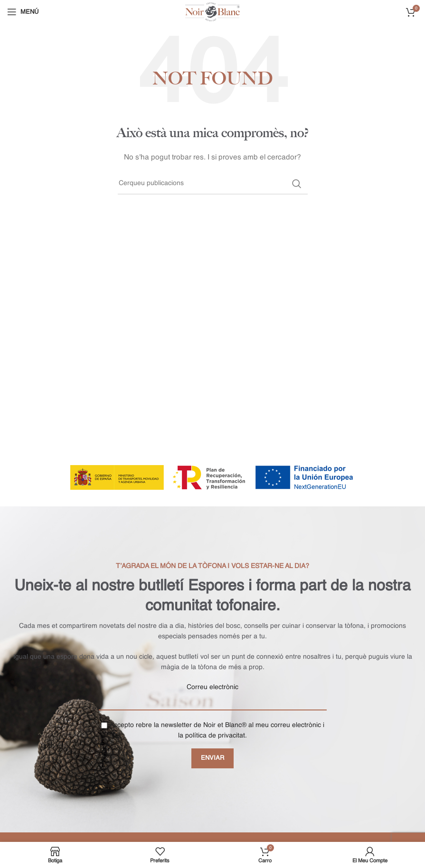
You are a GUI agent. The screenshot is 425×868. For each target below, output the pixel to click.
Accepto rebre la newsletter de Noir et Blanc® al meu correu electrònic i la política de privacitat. (213, 730)
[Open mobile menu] (23, 12)
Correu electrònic (212, 687)
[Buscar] (213, 184)
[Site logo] (212, 12)
